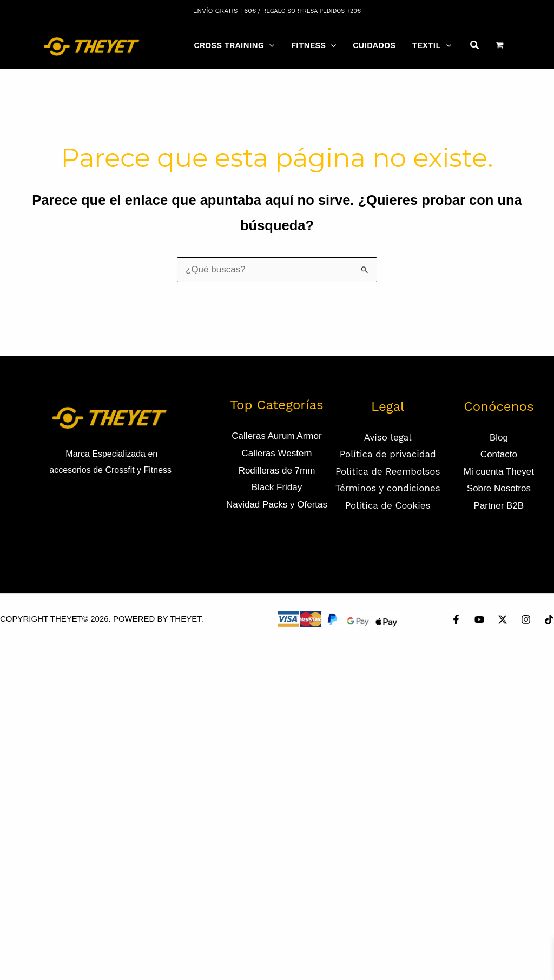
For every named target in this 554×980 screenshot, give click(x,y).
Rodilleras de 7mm (277, 471)
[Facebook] (456, 619)
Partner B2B (499, 506)
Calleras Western (276, 453)
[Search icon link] (475, 46)
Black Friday (277, 487)
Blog (499, 438)
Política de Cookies (388, 505)
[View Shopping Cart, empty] (500, 45)
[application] (269, 45)
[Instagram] (526, 619)
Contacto (499, 454)
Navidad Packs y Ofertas (277, 505)
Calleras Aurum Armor (276, 436)
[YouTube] (479, 619)
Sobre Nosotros (499, 488)
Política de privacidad (388, 454)
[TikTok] (549, 619)
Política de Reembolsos (388, 471)
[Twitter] (503, 619)
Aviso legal (388, 437)
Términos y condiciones (388, 488)
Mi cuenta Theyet (499, 472)
